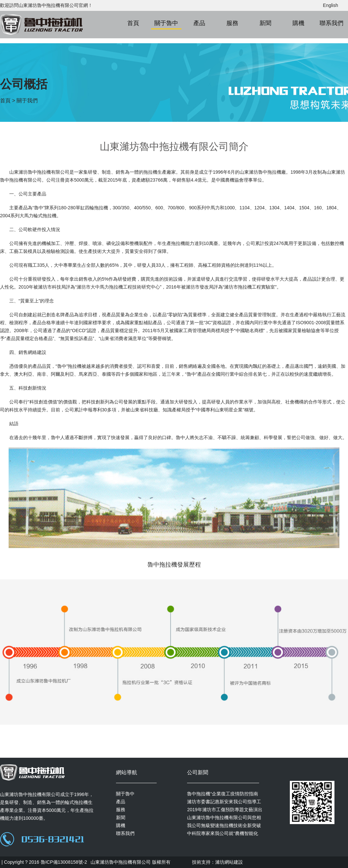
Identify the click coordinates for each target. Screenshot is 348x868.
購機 (298, 23)
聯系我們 (331, 23)
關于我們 (27, 101)
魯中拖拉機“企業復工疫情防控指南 (223, 794)
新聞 (265, 23)
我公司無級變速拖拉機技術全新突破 (224, 825)
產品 (199, 23)
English (330, 5)
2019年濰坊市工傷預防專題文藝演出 (225, 810)
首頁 (133, 23)
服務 (232, 23)
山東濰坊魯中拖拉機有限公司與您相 (224, 817)
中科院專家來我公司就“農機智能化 (223, 833)
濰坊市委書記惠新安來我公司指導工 (224, 802)
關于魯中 (166, 23)
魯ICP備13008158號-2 (64, 862)
